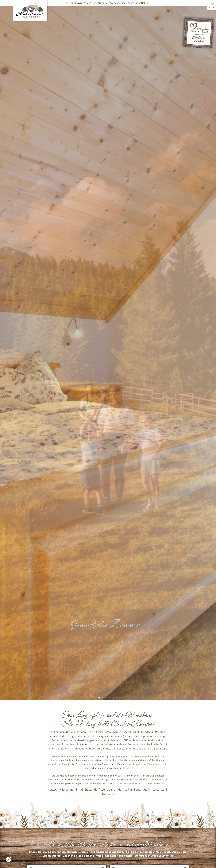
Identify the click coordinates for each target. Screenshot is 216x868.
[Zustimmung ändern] (9, 859)
